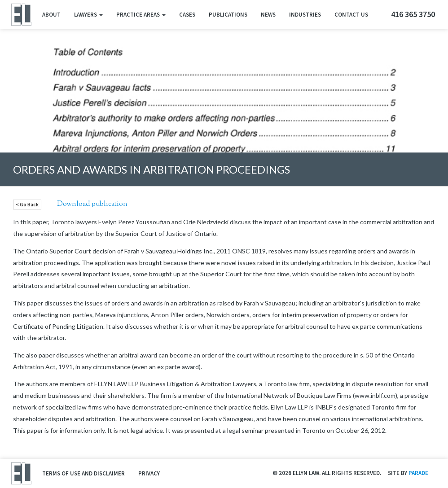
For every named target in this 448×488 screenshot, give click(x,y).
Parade (418, 473)
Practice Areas (141, 15)
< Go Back (27, 204)
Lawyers (88, 15)
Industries (305, 15)
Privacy (149, 473)
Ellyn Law (21, 15)
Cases (187, 15)
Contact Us (351, 15)
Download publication (92, 204)
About (51, 15)
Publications (228, 15)
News (268, 15)
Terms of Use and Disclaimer (83, 473)
